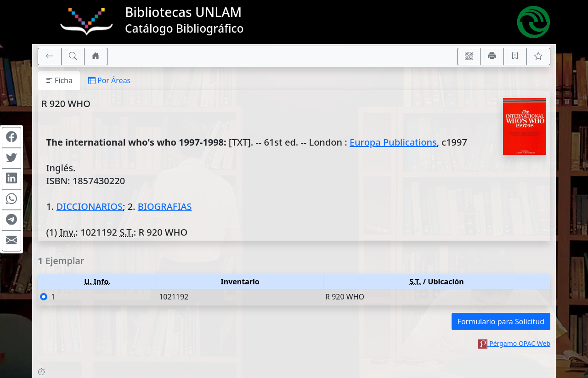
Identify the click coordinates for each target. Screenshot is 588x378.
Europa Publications (393, 142)
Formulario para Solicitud (501, 322)
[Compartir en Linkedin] (11, 179)
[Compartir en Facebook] (11, 137)
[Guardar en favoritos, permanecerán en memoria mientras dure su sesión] (515, 56)
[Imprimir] (492, 56)
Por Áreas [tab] (109, 80)
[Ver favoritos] (538, 56)
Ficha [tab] (59, 80)
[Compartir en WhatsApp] (11, 199)
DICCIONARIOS (89, 206)
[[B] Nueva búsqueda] (73, 56)
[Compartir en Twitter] (11, 158)
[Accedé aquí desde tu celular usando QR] (469, 56)
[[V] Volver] (50, 56)
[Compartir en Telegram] (11, 220)
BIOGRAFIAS (165, 206)
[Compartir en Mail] (11, 241)
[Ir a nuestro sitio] (96, 56)
